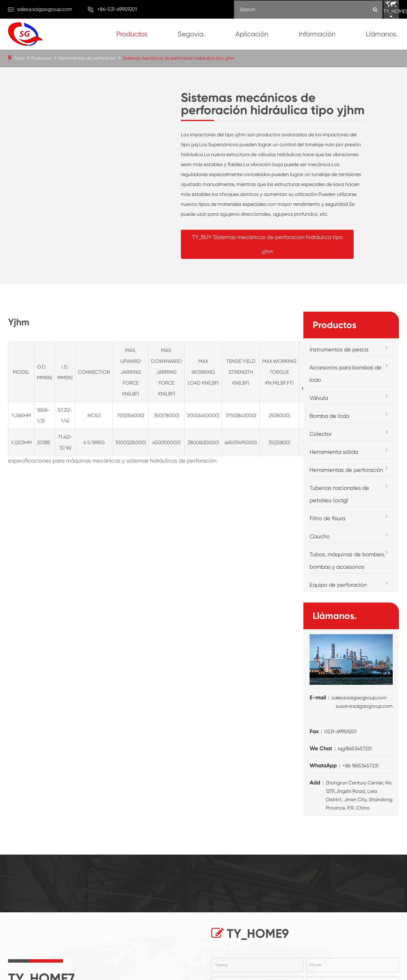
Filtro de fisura (327, 518)
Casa (19, 58)
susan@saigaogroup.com (364, 706)
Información (317, 34)
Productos (132, 34)
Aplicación (252, 34)
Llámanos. (382, 34)
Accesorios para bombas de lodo (346, 374)
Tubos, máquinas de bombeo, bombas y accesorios (347, 560)
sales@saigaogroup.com (45, 9)
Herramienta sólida (334, 452)
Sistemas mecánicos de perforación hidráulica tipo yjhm (178, 58)
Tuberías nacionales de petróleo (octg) (339, 494)
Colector (321, 434)
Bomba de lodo (329, 416)
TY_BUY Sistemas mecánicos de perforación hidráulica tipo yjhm (267, 244)
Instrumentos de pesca (339, 349)
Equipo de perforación (338, 585)
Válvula (319, 398)
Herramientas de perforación (87, 58)
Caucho (320, 536)
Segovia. (191, 34)
